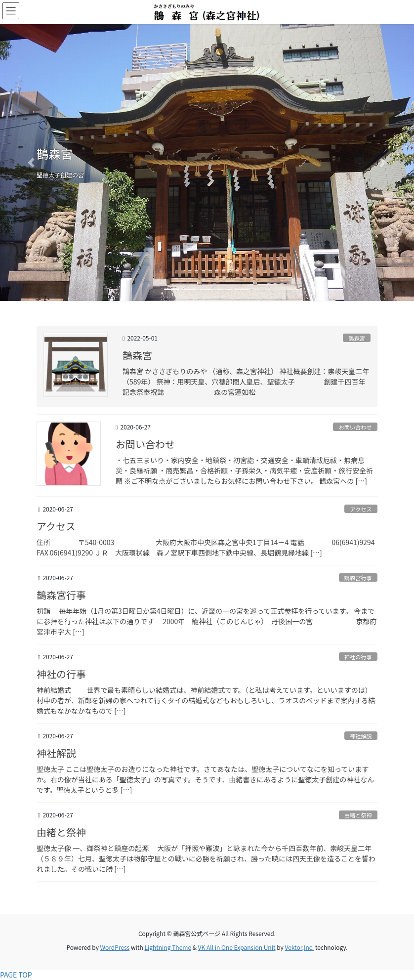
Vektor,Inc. (299, 947)
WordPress (115, 947)
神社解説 (361, 736)
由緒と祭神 (358, 815)
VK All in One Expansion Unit (237, 947)
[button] (31, 163)
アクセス (361, 509)
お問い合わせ (355, 427)
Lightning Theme (168, 947)
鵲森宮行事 (358, 578)
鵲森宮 (357, 338)
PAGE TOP (16, 975)
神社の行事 (358, 657)
